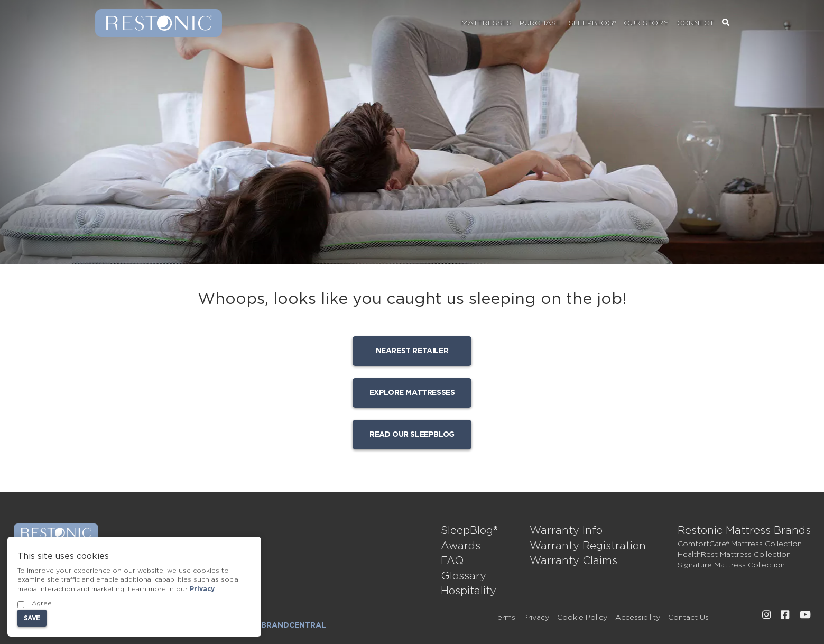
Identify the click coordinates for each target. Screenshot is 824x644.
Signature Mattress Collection (731, 565)
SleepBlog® (592, 23)
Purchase (540, 23)
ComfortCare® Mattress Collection (740, 544)
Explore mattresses (412, 393)
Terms (504, 618)
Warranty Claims (573, 561)
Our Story (646, 23)
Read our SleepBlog (412, 435)
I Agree (35, 604)
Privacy (536, 618)
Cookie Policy (582, 618)
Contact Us (688, 618)
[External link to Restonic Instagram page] (766, 615)
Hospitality (469, 591)
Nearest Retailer (412, 351)
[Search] (726, 23)
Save (32, 618)
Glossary (464, 576)
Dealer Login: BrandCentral (263, 625)
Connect (696, 23)
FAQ (452, 561)
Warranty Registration (588, 546)
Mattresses (487, 23)
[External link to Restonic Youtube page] (805, 615)
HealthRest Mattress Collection (734, 555)
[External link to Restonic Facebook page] (785, 615)
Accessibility (638, 618)
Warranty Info (566, 531)
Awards (461, 546)
